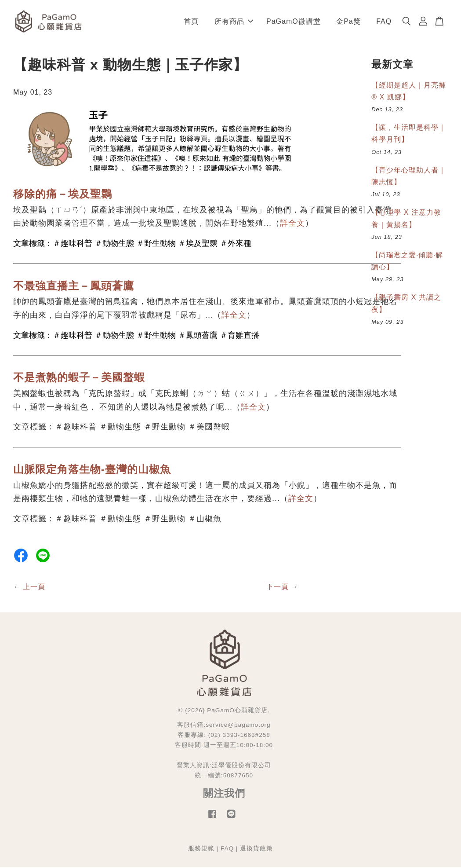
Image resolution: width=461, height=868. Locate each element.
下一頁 (278, 588)
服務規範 (201, 850)
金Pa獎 (348, 22)
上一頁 (34, 588)
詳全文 (292, 224)
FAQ (384, 22)
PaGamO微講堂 (294, 22)
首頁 (191, 22)
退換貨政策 (256, 850)
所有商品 (234, 22)
